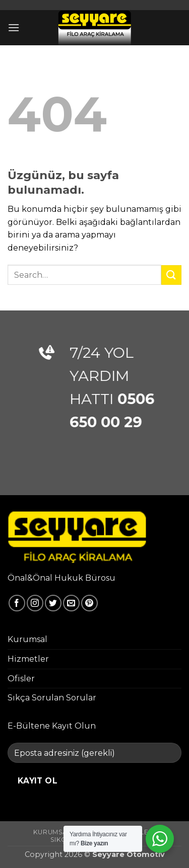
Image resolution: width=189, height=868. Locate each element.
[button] (14, 27)
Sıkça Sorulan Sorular (52, 698)
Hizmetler (28, 659)
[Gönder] (171, 275)
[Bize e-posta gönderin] (71, 603)
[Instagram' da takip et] (35, 603)
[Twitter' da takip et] (53, 603)
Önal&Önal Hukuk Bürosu (61, 578)
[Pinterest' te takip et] (89, 603)
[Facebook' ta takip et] (17, 603)
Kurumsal (27, 639)
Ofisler (21, 679)
